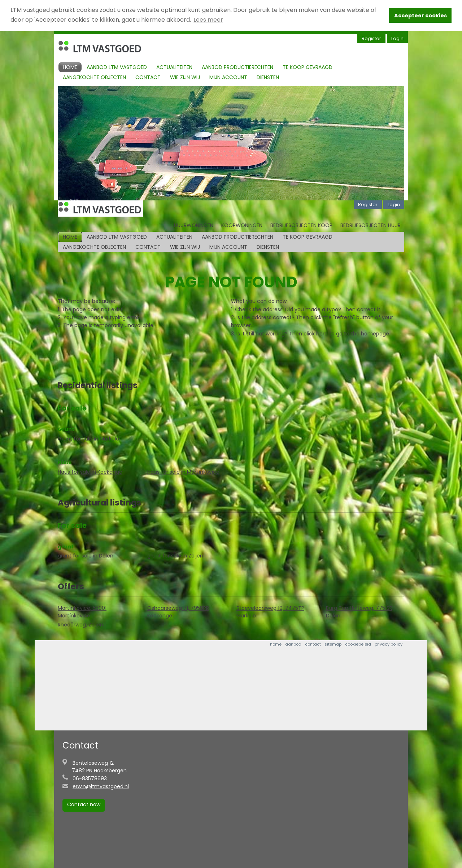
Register (371, 38)
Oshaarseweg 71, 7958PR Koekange (178, 612)
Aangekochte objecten (94, 77)
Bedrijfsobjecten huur (371, 225)
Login (397, 38)
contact (313, 644)
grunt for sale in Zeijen (175, 556)
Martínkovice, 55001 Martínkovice (82, 612)
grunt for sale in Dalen (86, 556)
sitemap (333, 644)
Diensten (268, 77)
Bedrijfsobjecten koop (301, 225)
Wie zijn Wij (185, 77)
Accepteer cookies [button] (420, 16)
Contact (148, 77)
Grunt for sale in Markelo (88, 439)
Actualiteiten (174, 67)
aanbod (293, 644)
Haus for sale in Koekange (90, 472)
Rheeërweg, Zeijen (80, 625)
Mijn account (228, 77)
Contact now (84, 804)
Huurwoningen (194, 225)
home (276, 644)
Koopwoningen (242, 225)
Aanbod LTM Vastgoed (117, 67)
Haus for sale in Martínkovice (183, 472)
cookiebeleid (358, 644)
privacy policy (389, 644)
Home (70, 67)
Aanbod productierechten (237, 67)
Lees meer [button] (208, 20)
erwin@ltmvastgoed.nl (101, 786)
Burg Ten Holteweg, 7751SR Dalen (359, 612)
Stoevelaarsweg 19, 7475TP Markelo (270, 612)
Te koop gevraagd (308, 67)
